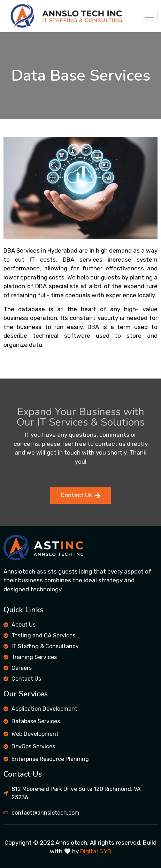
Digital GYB (96, 851)
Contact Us (80, 495)
